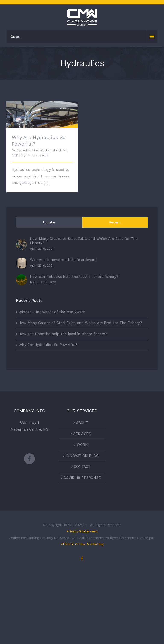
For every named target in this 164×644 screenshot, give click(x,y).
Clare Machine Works (33, 150)
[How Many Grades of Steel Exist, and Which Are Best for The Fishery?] (22, 242)
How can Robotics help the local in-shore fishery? (74, 277)
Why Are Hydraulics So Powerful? (48, 345)
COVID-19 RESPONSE (82, 478)
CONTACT (82, 467)
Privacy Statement (82, 531)
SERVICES (82, 434)
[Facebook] (29, 459)
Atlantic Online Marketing (82, 544)
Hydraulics (29, 155)
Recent (115, 222)
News (44, 155)
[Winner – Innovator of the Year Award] (22, 261)
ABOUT (82, 423)
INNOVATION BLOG (82, 456)
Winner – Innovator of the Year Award (63, 260)
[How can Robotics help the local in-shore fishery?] (22, 278)
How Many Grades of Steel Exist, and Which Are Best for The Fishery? (84, 241)
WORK (82, 445)
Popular (49, 222)
